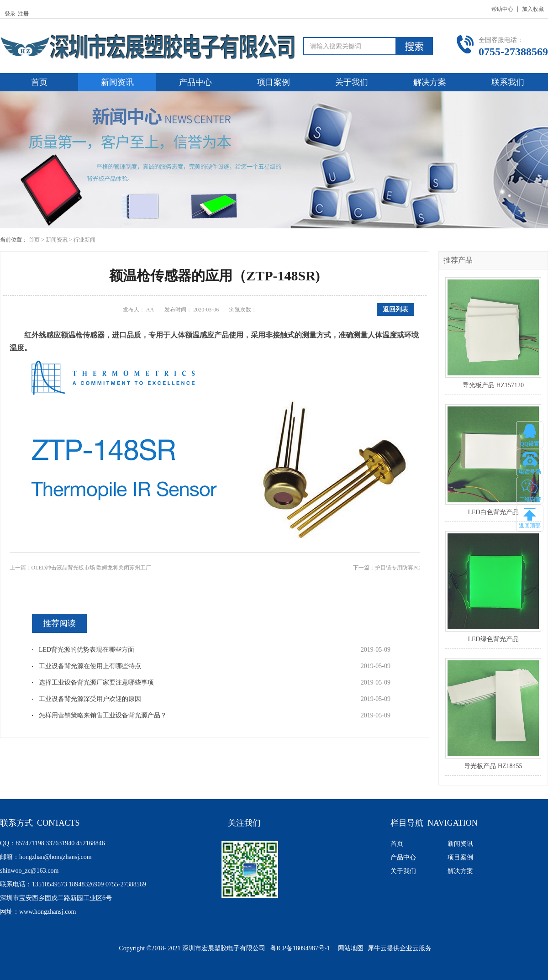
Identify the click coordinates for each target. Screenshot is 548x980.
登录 (10, 14)
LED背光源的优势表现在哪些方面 (87, 650)
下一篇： (387, 568)
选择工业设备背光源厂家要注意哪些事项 (96, 682)
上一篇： (81, 568)
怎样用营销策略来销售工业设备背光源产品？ (103, 715)
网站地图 (349, 948)
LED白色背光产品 (493, 512)
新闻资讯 (57, 240)
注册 (23, 14)
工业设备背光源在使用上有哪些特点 (90, 666)
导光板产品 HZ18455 (493, 766)
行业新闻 (84, 240)
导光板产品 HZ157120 (493, 385)
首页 (39, 82)
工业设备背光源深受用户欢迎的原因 (90, 699)
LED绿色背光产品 (493, 639)
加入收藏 (533, 9)
